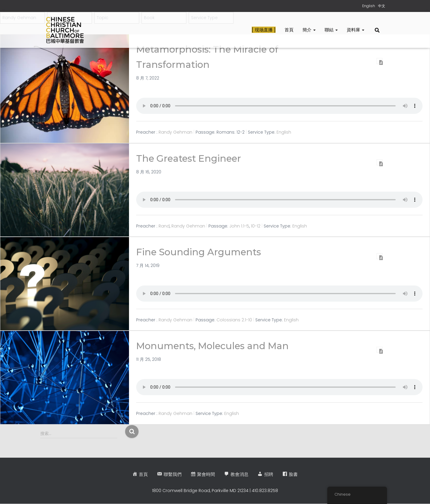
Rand (164, 226)
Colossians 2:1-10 (234, 320)
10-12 (256, 226)
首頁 (289, 30)
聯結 (331, 30)
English (284, 132)
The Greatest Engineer (191, 158)
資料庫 (355, 30)
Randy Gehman (175, 132)
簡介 (309, 30)
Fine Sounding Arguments (200, 252)
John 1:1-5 (239, 226)
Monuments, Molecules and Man (216, 346)
